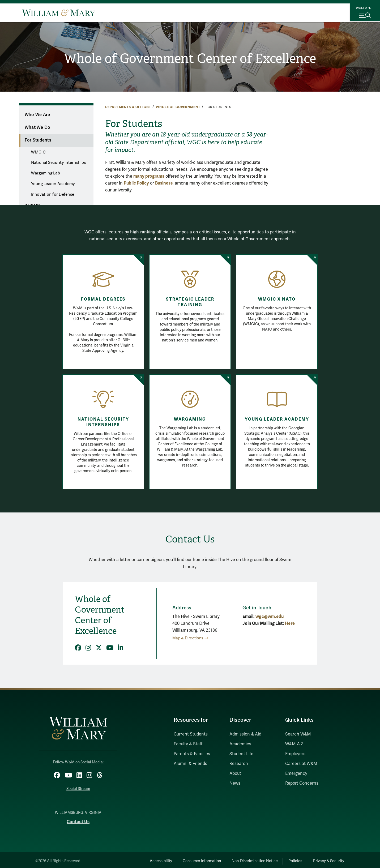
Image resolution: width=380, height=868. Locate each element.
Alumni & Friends (190, 764)
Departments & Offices (128, 107)
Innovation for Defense (53, 194)
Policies (288, 859)
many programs (149, 176)
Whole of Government (178, 107)
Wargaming (190, 419)
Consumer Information (185, 859)
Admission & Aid (245, 734)
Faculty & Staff (188, 744)
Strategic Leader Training (190, 302)
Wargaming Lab (46, 173)
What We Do (38, 127)
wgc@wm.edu (270, 616)
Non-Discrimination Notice (243, 859)
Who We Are (37, 115)
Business (164, 183)
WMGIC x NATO (277, 299)
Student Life (241, 754)
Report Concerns (302, 783)
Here (290, 623)
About (235, 773)
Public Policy (136, 183)
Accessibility (139, 859)
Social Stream (78, 786)
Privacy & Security (326, 859)
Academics (240, 744)
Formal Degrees (103, 299)
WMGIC (38, 152)
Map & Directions (188, 638)
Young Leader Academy (53, 184)
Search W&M (298, 734)
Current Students (191, 734)
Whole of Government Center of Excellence (190, 59)
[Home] (59, 13)
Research (239, 764)
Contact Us (78, 820)
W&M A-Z (294, 744)
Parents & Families (192, 754)
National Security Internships (59, 163)
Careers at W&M (301, 764)
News (235, 783)
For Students (38, 140)
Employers (295, 754)
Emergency (296, 773)
